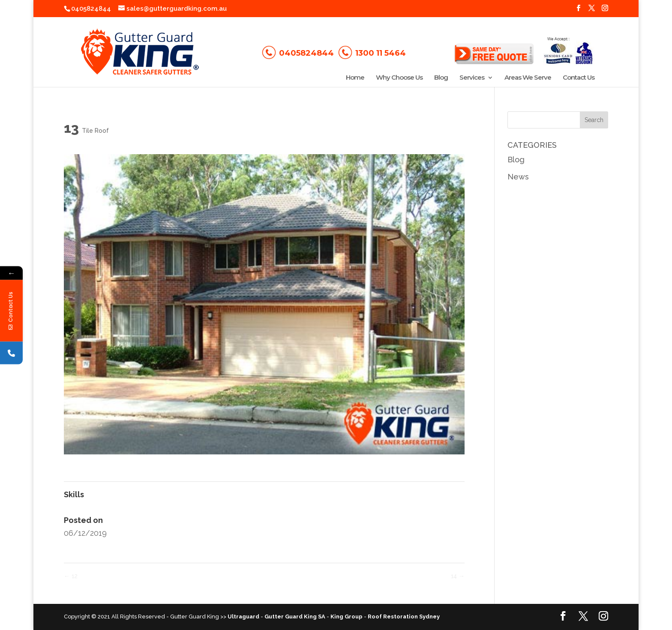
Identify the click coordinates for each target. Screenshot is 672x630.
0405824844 (91, 9)
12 (71, 576)
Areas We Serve (528, 78)
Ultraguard (243, 617)
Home (355, 78)
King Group (346, 617)
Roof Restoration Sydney (404, 617)
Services (472, 78)
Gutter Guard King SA (295, 617)
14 (458, 576)
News (518, 177)
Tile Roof (95, 131)
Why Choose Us (399, 78)
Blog (441, 78)
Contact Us (579, 78)
